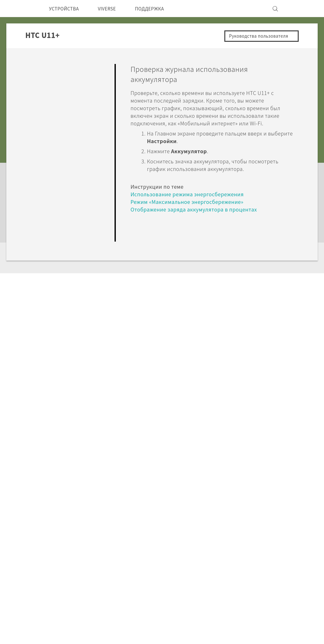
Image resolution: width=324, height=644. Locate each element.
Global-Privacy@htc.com (247, 628)
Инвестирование (252, 551)
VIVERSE (113, 9)
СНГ (28, 557)
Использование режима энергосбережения (193, 202)
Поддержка (45, 481)
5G (82, 542)
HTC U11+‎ (83, 481)
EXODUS (89, 559)
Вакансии (244, 576)
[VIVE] (301, 9)
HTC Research (143, 551)
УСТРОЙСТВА (66, 9)
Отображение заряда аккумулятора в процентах (198, 217)
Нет (281, 255)
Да (255, 255)
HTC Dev (137, 542)
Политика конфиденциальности (271, 559)
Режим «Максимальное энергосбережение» (193, 209)
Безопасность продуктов (262, 568)
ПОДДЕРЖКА (160, 9)
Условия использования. (280, 612)
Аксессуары (93, 568)
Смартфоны (93, 551)
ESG (237, 542)
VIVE (85, 576)
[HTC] (22, 9)
